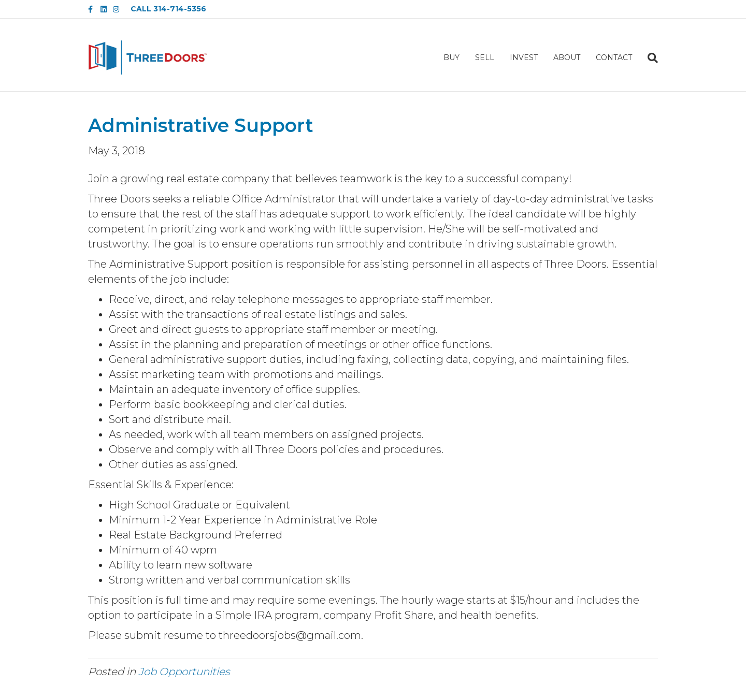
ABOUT (567, 57)
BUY (451, 57)
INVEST (524, 57)
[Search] (649, 58)
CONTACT (614, 57)
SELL (485, 57)
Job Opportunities (184, 672)
